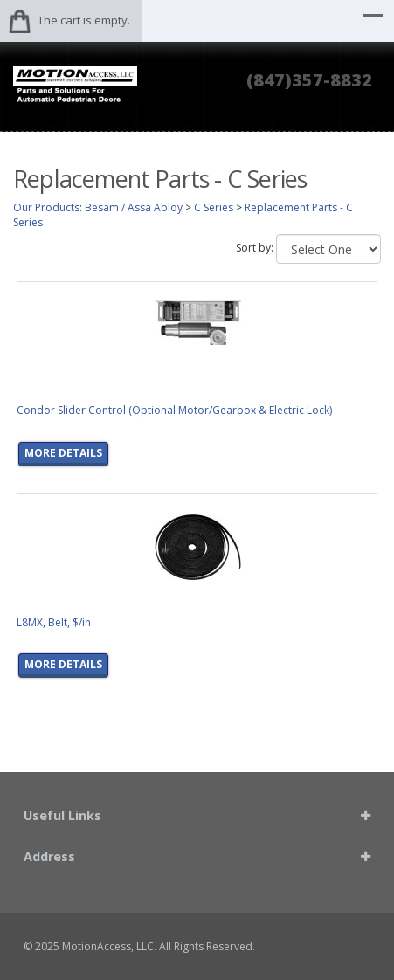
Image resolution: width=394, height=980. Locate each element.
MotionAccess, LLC (108, 946)
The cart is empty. (84, 20)
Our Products (46, 207)
